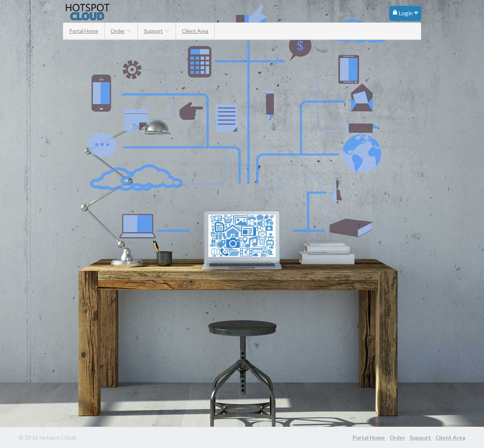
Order (121, 31)
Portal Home (84, 31)
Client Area (195, 31)
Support (157, 31)
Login (405, 13)
